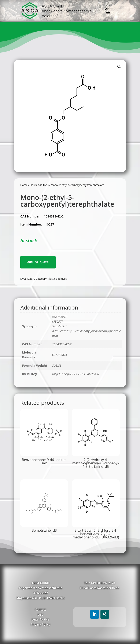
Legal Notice (40, 619)
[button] (119, 67)
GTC (40, 614)
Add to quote (38, 262)
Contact (40, 609)
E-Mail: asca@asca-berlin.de (100, 588)
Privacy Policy (40, 624)
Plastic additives (39, 185)
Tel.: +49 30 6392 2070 (100, 583)
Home (24, 185)
